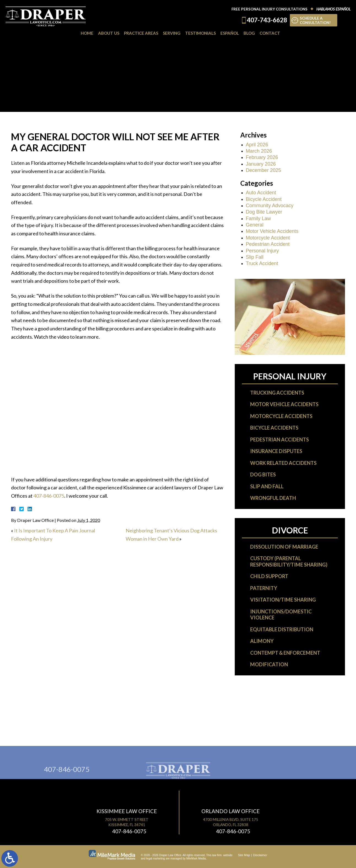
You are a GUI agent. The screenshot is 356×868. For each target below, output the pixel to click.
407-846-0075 (49, 496)
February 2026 (262, 157)
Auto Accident (261, 193)
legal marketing (156, 858)
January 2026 (261, 164)
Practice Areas (141, 33)
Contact (270, 33)
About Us (109, 33)
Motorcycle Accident (268, 238)
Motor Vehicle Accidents (272, 231)
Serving (172, 33)
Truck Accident (262, 263)
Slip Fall (255, 257)
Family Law (258, 219)
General (255, 225)
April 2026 (257, 145)
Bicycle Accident (264, 199)
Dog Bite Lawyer (264, 212)
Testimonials (200, 33)
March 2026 (259, 151)
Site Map (244, 855)
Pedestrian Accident (268, 244)
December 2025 (263, 170)
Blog (249, 33)
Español (230, 33)
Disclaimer (260, 855)
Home (87, 33)
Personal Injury (262, 251)
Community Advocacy (270, 206)
